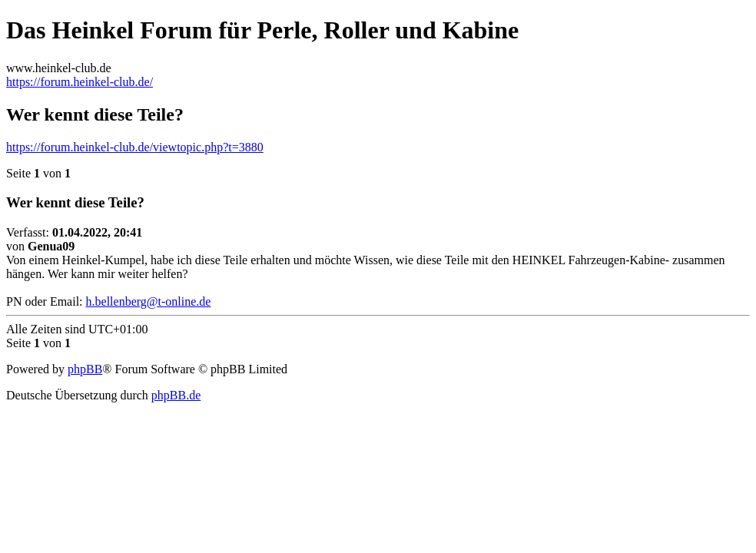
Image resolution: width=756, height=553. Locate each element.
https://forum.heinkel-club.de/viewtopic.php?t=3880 (135, 147)
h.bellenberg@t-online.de (149, 301)
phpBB (85, 369)
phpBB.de (176, 395)
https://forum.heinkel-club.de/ (80, 82)
